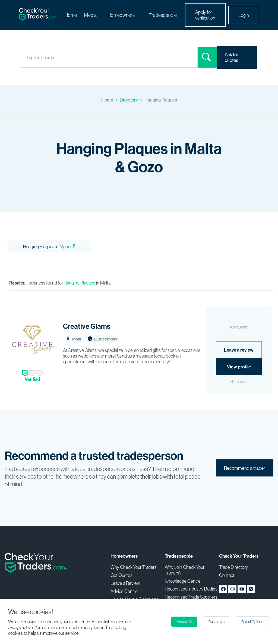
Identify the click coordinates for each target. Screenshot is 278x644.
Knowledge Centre (183, 581)
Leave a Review (125, 583)
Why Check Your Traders (134, 567)
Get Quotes (121, 575)
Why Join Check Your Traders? (185, 570)
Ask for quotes (232, 57)
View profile (239, 367)
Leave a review (239, 350)
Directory (129, 100)
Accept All (184, 622)
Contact (227, 575)
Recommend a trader (245, 468)
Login (244, 15)
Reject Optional (253, 622)
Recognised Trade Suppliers (191, 597)
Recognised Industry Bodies (191, 589)
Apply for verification (205, 15)
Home (71, 15)
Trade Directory (233, 567)
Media (90, 15)
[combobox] (27, 57)
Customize (217, 622)
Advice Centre (124, 591)
